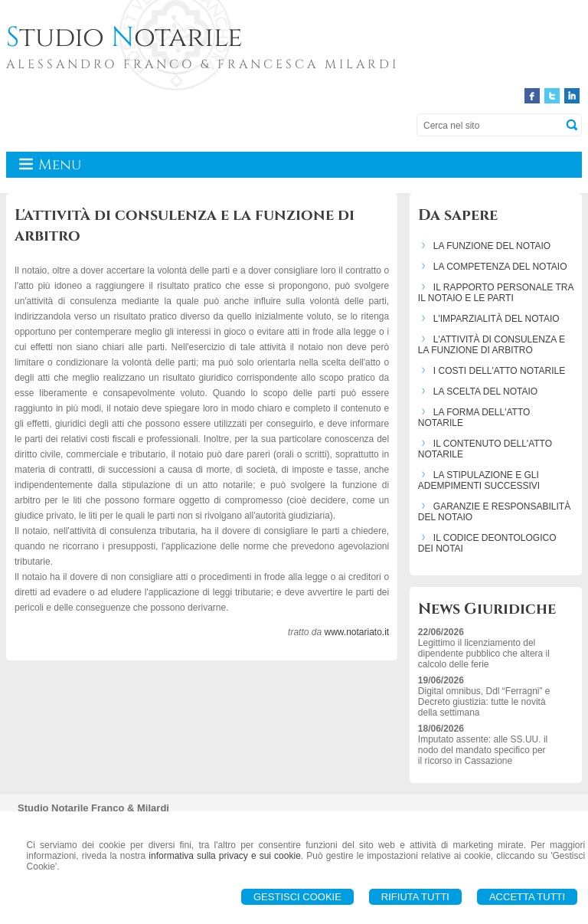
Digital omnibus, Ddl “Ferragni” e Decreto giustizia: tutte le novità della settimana (484, 702)
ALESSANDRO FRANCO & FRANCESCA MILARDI (203, 64)
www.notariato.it (356, 632)
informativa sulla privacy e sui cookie (225, 856)
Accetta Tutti (527, 897)
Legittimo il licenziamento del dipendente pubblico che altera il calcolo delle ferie (484, 654)
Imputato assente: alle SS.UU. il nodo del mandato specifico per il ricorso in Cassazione (483, 750)
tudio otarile (124, 38)
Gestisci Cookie (297, 897)
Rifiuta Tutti (415, 897)
